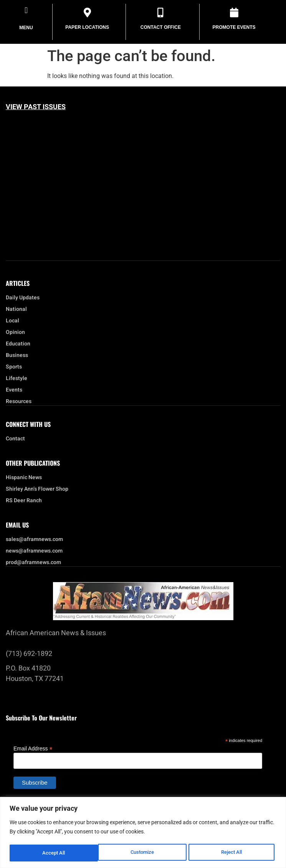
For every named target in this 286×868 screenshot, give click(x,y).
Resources (19, 402)
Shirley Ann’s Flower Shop (37, 489)
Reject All (144, 853)
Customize (54, 853)
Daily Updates (23, 298)
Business (17, 355)
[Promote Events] (234, 12)
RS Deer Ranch (24, 501)
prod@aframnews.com (33, 563)
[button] (26, 10)
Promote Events (234, 27)
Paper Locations (87, 27)
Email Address (33, 748)
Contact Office (161, 27)
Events (16, 390)
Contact (15, 439)
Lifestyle (18, 378)
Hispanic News (24, 478)
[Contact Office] (161, 12)
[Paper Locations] (87, 12)
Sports (14, 367)
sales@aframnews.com (34, 539)
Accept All (233, 853)
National (18, 309)
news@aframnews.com (34, 551)
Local (14, 321)
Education (18, 344)
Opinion (15, 332)
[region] (143, 833)
